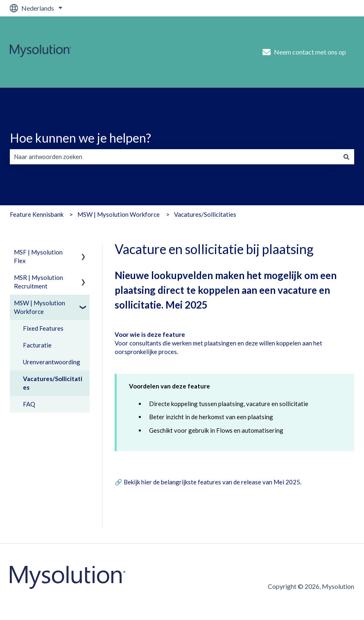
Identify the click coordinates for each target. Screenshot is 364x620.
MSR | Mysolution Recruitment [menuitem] (38, 282)
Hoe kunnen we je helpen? (80, 138)
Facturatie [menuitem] (37, 345)
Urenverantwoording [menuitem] (52, 362)
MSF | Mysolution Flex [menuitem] (38, 256)
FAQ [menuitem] (29, 404)
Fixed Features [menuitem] (43, 328)
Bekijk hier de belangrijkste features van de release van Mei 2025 (212, 482)
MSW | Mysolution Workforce (119, 214)
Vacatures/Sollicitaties (205, 214)
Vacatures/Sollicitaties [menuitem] (53, 383)
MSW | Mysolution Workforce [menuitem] (40, 307)
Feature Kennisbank (37, 214)
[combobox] (174, 157)
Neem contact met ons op (304, 52)
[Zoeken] (346, 157)
